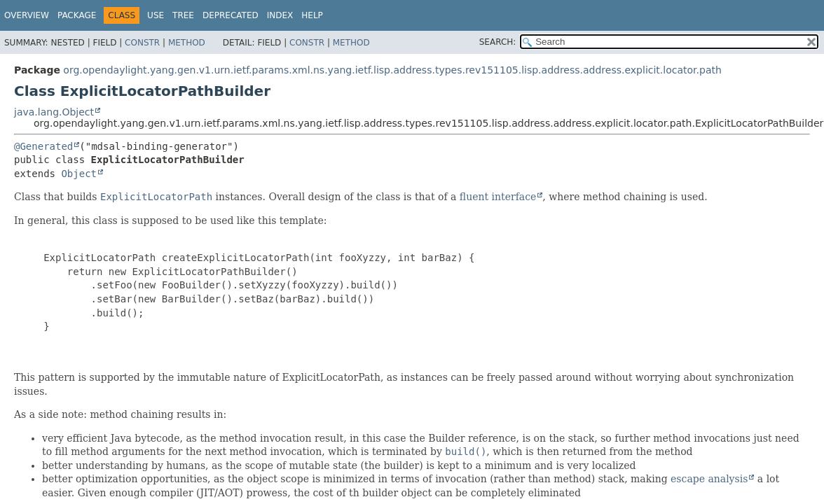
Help (312, 15)
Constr (142, 43)
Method (187, 43)
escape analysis (709, 479)
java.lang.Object (54, 112)
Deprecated (231, 15)
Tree (183, 15)
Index (280, 15)
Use (156, 15)
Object (79, 174)
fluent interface (498, 197)
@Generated (43, 146)
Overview (27, 15)
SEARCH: (498, 42)
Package (77, 15)
